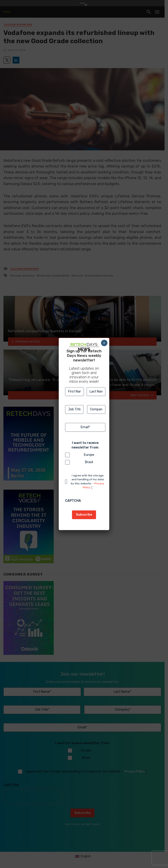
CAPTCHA (73, 501)
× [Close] (104, 343)
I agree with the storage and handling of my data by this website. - (88, 481)
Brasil (89, 462)
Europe (89, 455)
